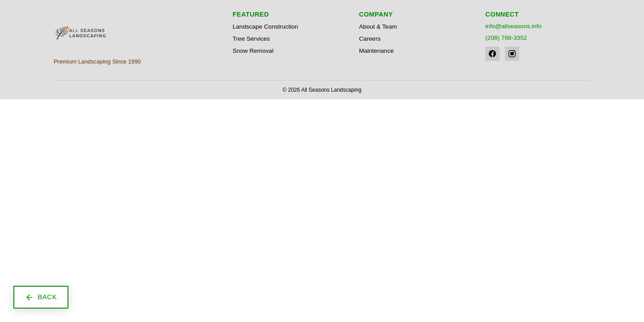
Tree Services (251, 39)
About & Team (378, 27)
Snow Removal (253, 51)
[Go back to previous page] (41, 297)
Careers (370, 39)
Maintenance (377, 51)
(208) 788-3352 (506, 38)
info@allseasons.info (513, 26)
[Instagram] (512, 54)
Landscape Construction (265, 27)
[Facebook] (492, 54)
